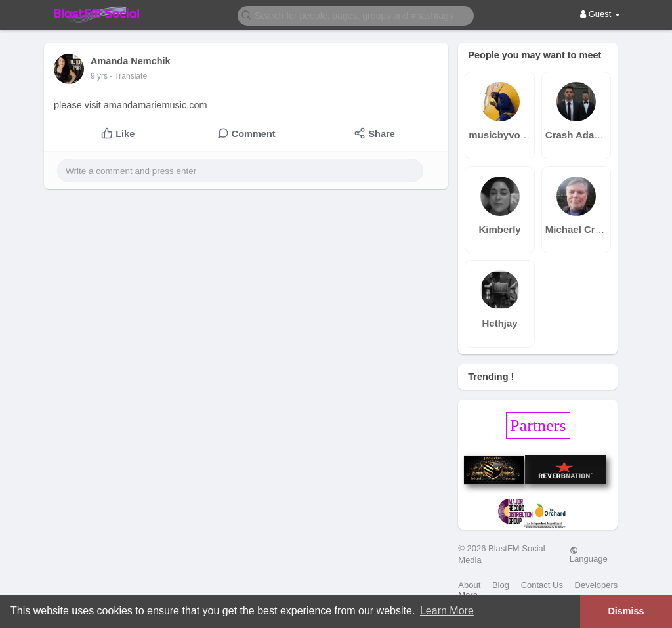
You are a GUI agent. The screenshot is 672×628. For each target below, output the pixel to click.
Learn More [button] (447, 611)
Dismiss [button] (626, 611)
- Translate (128, 76)
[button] (356, 15)
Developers (597, 585)
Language (589, 555)
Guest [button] (600, 14)
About (469, 585)
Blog (501, 585)
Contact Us (542, 585)
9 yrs (99, 76)
